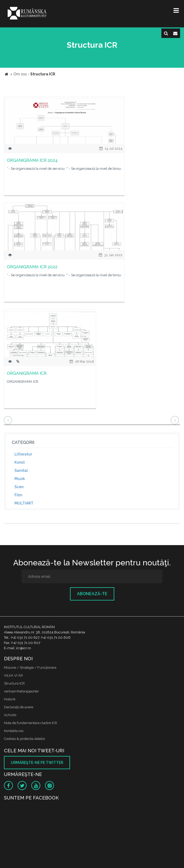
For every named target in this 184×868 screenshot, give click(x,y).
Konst (20, 462)
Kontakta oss (14, 731)
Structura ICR (14, 683)
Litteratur (23, 454)
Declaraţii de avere (19, 707)
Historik (10, 699)
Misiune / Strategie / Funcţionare (30, 668)
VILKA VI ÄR (13, 675)
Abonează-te (92, 594)
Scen (19, 487)
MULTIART (24, 503)
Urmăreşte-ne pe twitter (37, 763)
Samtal (21, 471)
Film (18, 495)
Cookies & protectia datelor (25, 739)
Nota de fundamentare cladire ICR (31, 723)
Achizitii (10, 715)
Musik (20, 479)
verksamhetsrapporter (21, 691)
